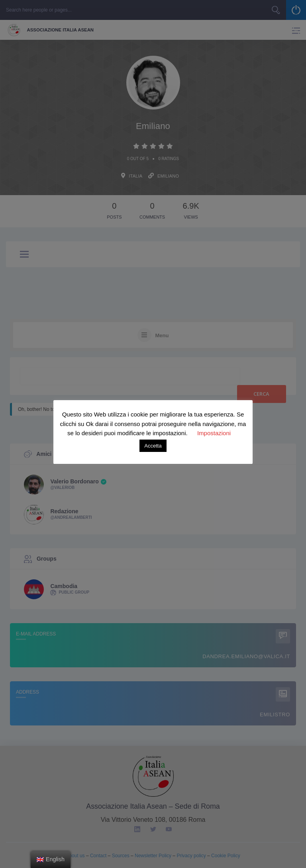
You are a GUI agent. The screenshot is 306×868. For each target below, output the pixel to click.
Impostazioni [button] (214, 433)
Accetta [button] (153, 446)
